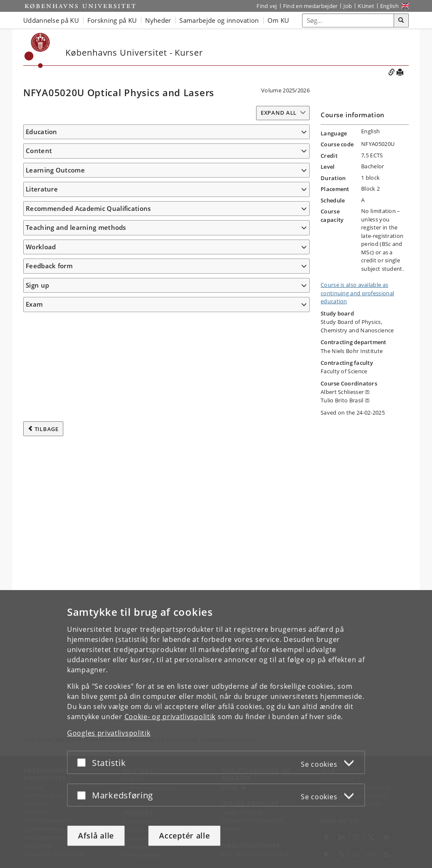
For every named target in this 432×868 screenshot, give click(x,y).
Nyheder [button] (158, 20)
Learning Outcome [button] (55, 236)
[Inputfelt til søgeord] (348, 20)
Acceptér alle (184, 836)
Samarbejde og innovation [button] (219, 20)
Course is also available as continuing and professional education (357, 293)
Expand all (279, 113)
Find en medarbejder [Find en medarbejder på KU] (310, 6)
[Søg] (401, 21)
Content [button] (39, 163)
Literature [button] (42, 539)
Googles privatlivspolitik (109, 733)
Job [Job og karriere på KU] (348, 6)
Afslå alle (96, 836)
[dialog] (216, 729)
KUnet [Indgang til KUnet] (366, 6)
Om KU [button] (278, 20)
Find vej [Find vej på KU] (267, 6)
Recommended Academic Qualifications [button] (88, 579)
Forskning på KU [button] (112, 20)
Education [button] (42, 132)
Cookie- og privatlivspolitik (170, 717)
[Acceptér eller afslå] (84, 762)
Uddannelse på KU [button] (51, 20)
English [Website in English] (389, 6)
